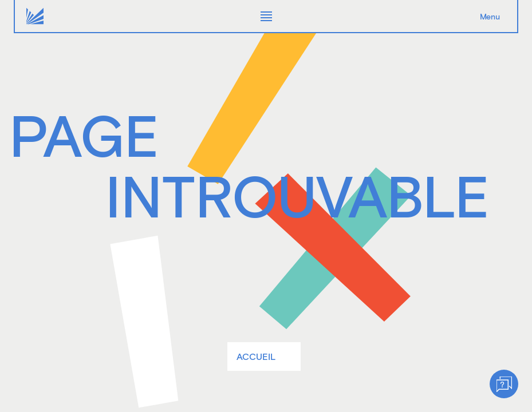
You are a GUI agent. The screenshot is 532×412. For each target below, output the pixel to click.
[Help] (504, 384)
